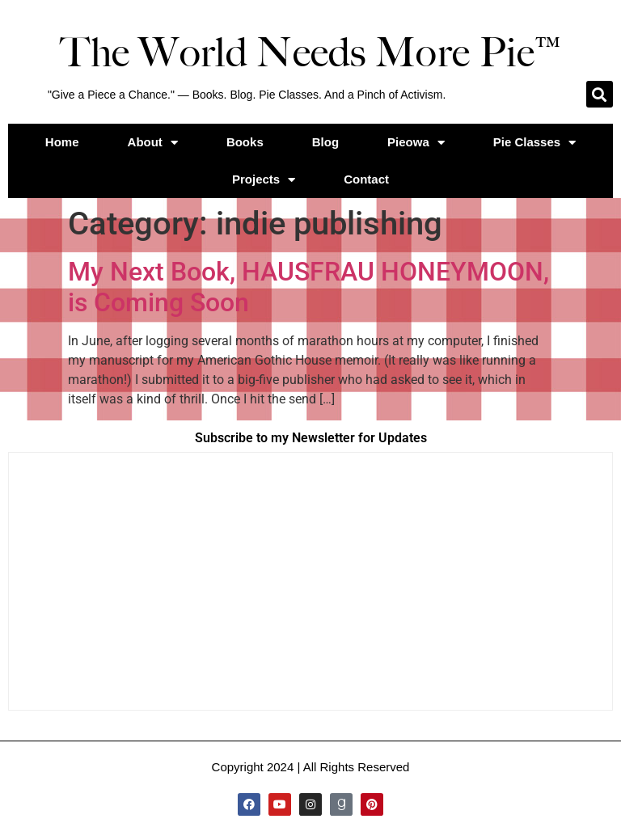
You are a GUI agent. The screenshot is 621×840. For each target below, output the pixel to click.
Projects (264, 180)
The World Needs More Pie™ (310, 53)
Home (62, 142)
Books (245, 142)
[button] (600, 94)
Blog (325, 142)
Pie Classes (534, 143)
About (153, 143)
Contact (366, 179)
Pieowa (416, 143)
